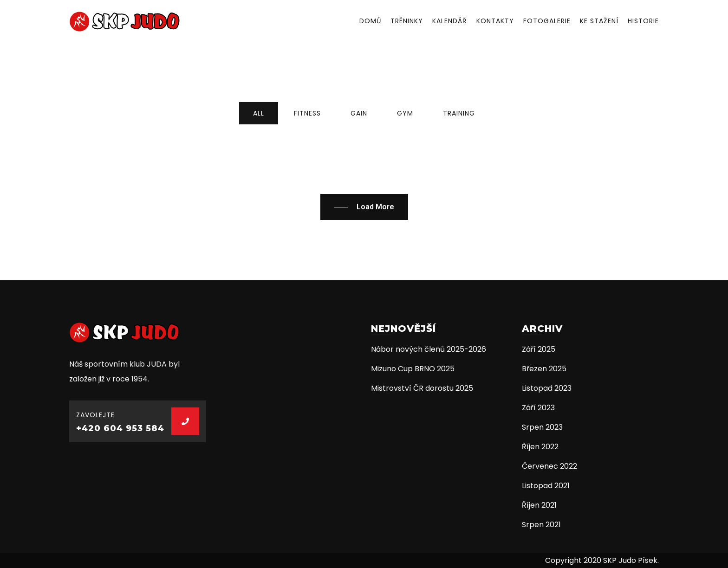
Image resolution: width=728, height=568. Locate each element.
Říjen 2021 (539, 505)
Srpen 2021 (541, 525)
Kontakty (495, 21)
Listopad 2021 (546, 486)
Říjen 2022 (540, 447)
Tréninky (407, 21)
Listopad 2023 (547, 388)
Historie (643, 21)
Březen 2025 (544, 369)
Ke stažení (599, 21)
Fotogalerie (547, 21)
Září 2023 (538, 408)
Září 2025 (539, 349)
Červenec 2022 (549, 466)
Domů (370, 21)
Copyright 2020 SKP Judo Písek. (602, 560)
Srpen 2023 (542, 427)
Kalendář (450, 21)
